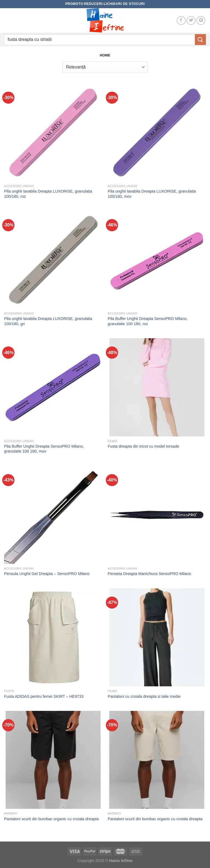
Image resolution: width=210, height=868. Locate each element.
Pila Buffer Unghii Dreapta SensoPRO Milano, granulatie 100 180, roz (148, 321)
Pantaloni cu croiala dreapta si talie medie (144, 696)
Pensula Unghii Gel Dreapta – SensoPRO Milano (47, 574)
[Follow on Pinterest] (201, 21)
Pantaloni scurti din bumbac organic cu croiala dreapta (51, 819)
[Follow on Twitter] (191, 21)
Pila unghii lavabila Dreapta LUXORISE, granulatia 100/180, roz (48, 194)
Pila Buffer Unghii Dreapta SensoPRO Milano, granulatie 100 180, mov (44, 449)
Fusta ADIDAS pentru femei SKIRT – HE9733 (44, 696)
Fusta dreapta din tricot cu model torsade (144, 446)
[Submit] (200, 39)
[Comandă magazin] (105, 67)
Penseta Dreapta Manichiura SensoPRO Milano (149, 574)
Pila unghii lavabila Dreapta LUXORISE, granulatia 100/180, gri (48, 321)
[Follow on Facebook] (181, 21)
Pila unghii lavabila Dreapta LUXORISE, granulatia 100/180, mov (152, 194)
